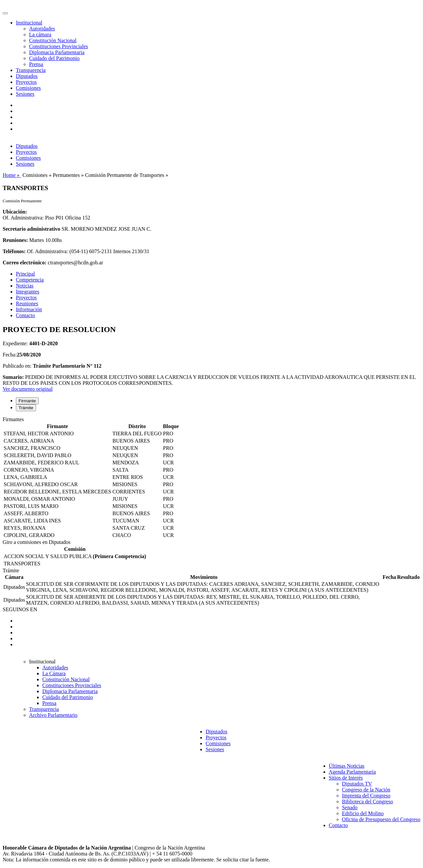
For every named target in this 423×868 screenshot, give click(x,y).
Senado (350, 807)
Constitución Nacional (53, 40)
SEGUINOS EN (20, 609)
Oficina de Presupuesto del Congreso (381, 819)
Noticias (25, 286)
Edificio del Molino (363, 813)
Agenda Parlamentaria (352, 772)
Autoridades (42, 29)
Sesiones (25, 94)
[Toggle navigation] (5, 13)
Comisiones (28, 88)
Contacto (25, 315)
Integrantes (28, 292)
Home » (12, 175)
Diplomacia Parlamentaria (57, 52)
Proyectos (26, 82)
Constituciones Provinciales (58, 46)
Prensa (36, 64)
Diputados (27, 76)
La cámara (40, 34)
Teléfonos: (14, 251)
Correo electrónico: (25, 263)
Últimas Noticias (347, 766)
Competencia (30, 280)
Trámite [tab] (26, 408)
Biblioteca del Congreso (368, 801)
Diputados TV (357, 784)
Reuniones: (15, 240)
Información (29, 309)
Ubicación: (15, 212)
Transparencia (31, 70)
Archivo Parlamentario (53, 715)
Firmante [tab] (27, 401)
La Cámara (54, 673)
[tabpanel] (211, 478)
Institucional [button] (29, 23)
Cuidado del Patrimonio (54, 58)
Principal (25, 274)
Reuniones (27, 303)
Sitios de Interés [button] (346, 778)
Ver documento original (28, 389)
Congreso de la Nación (366, 790)
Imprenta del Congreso (366, 796)
